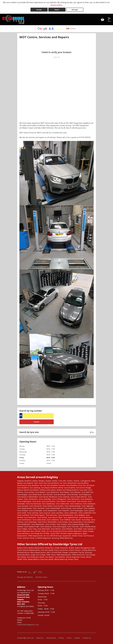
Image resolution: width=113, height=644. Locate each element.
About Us (40, 638)
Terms (69, 638)
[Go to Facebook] (30, 572)
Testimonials (51, 638)
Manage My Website (25, 577)
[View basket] (102, 19)
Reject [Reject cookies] (57, 9)
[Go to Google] (35, 572)
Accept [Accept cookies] (39, 9)
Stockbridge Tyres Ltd (25, 638)
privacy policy (56, 5)
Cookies (77, 638)
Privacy (61, 638)
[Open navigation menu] (109, 19)
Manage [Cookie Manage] (75, 9)
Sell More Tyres (41, 577)
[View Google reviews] (56, 28)
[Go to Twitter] (40, 572)
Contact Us (87, 638)
